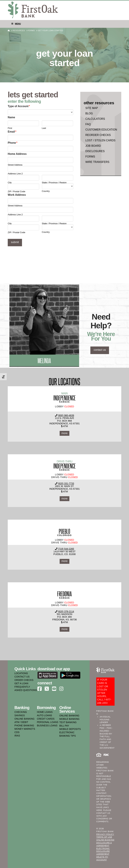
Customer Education (101, 130)
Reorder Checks (98, 135)
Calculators (95, 119)
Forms (90, 157)
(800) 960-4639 (66, 415)
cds (17, 732)
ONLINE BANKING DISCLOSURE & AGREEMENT (105, 843)
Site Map (92, 108)
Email (12, 132)
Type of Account (19, 106)
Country (46, 191)
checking (21, 712)
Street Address (15, 165)
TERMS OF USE (104, 837)
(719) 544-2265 (66, 549)
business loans (47, 725)
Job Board (93, 146)
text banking (68, 722)
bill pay (64, 726)
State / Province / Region (54, 183)
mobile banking (69, 719)
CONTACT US (22, 677)
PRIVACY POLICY (105, 834)
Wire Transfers (97, 162)
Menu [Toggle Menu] (16, 24)
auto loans (45, 715)
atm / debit (21, 722)
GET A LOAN (21, 683)
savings (20, 715)
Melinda (44, 360)
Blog (89, 113)
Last (44, 128)
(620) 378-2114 (66, 611)
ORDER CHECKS (24, 680)
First (10, 128)
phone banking (24, 725)
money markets (25, 729)
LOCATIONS (21, 673)
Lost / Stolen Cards (100, 140)
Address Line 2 (15, 174)
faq (88, 124)
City (10, 183)
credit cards (46, 719)
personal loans (48, 722)
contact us (100, 350)
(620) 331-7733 (66, 483)
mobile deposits (70, 729)
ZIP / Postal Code (16, 191)
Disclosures (95, 151)
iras (17, 736)
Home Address (17, 154)
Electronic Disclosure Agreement (103, 851)
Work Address (17, 195)
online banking (24, 719)
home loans (45, 712)
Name (11, 117)
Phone (13, 143)
